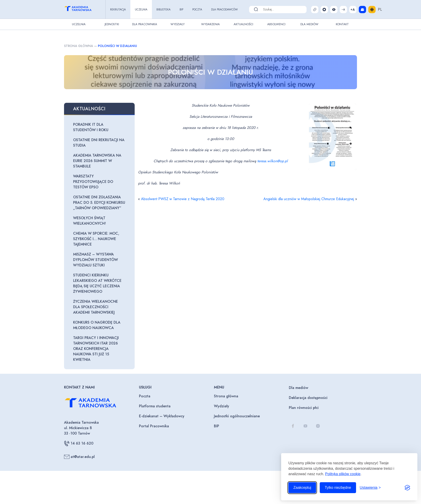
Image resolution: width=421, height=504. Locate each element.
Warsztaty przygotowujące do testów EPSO (93, 182)
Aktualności (243, 24)
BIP (181, 10)
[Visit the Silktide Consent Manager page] (407, 488)
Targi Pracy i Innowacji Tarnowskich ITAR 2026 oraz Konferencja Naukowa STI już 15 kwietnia (96, 349)
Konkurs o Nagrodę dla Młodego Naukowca (97, 325)
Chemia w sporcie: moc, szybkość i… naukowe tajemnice (96, 239)
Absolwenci (276, 24)
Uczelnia (141, 10)
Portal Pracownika (154, 426)
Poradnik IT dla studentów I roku (91, 127)
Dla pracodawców (224, 10)
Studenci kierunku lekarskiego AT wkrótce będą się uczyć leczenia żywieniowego (97, 283)
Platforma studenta (155, 406)
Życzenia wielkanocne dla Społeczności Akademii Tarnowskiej (95, 307)
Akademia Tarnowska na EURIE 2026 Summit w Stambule (97, 161)
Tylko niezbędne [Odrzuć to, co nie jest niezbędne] (338, 488)
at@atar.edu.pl (79, 457)
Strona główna (79, 46)
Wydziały (178, 24)
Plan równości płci (304, 408)
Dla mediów (298, 388)
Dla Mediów (309, 24)
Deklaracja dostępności (308, 398)
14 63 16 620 (79, 443)
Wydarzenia (210, 24)
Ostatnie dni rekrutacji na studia (99, 143)
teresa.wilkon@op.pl (272, 161)
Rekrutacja (118, 10)
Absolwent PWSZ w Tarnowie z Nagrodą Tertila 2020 (183, 199)
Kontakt (342, 24)
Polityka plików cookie (343, 474)
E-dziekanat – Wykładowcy (162, 416)
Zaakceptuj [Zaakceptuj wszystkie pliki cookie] (302, 488)
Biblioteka (163, 10)
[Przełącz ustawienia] (370, 488)
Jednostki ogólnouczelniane (237, 416)
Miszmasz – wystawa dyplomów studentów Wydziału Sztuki (95, 260)
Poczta (197, 10)
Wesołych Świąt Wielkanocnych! (89, 221)
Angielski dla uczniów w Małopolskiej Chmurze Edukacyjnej (309, 199)
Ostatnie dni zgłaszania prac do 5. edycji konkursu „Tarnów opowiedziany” (99, 203)
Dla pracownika (145, 24)
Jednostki (112, 24)
